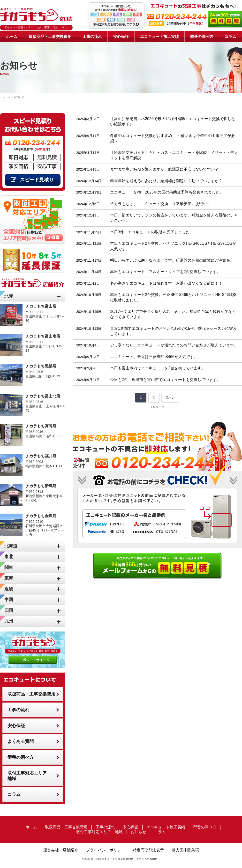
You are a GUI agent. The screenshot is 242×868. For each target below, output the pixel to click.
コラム (230, 37)
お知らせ (138, 832)
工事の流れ (92, 37)
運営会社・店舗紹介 (61, 850)
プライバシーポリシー (106, 850)
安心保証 (121, 37)
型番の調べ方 (202, 37)
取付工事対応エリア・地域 (29, 776)
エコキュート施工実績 (159, 37)
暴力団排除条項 (185, 850)
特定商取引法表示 (148, 850)
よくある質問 (21, 741)
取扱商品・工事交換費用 (50, 37)
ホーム (12, 37)
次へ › (170, 398)
